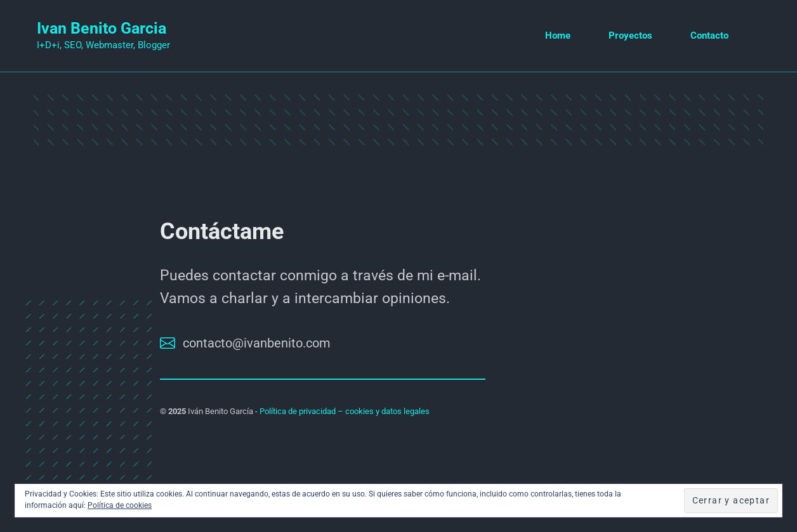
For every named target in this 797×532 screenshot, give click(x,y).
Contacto (709, 36)
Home (558, 36)
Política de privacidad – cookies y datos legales (345, 411)
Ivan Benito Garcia (102, 28)
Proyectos (630, 36)
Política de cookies (120, 505)
